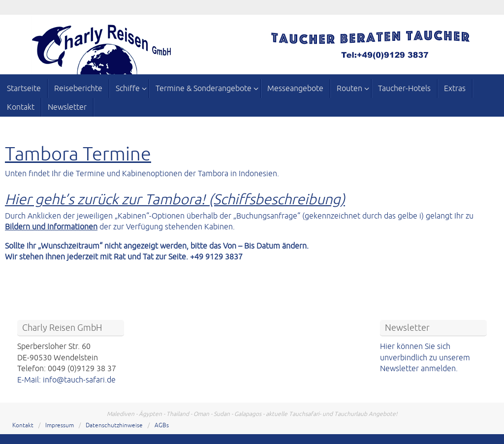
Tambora (42, 154)
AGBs (162, 426)
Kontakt (23, 426)
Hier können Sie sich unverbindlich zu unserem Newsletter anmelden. (425, 358)
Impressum (60, 426)
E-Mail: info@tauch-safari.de (66, 380)
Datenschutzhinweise (114, 426)
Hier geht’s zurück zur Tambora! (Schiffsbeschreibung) (175, 200)
